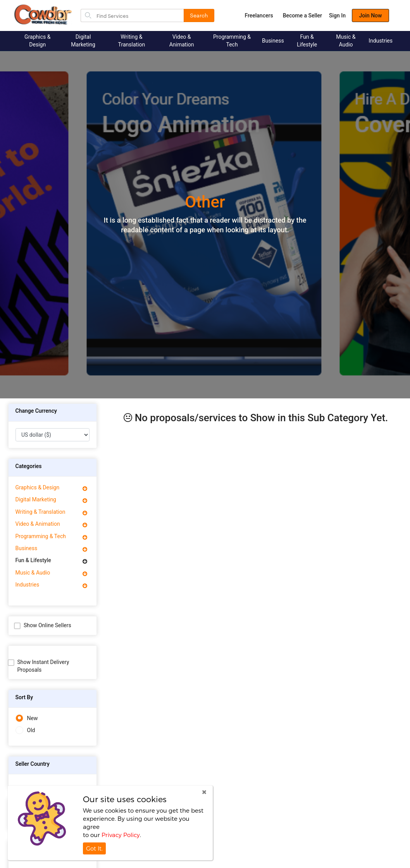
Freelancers (259, 15)
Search (199, 15)
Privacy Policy (121, 835)
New (27, 718)
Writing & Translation (132, 41)
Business (273, 41)
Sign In (337, 15)
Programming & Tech (232, 41)
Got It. (94, 848)
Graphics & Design (37, 41)
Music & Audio (346, 41)
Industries (381, 41)
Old (25, 730)
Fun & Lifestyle (307, 41)
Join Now (371, 15)
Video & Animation (182, 41)
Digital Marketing (83, 41)
